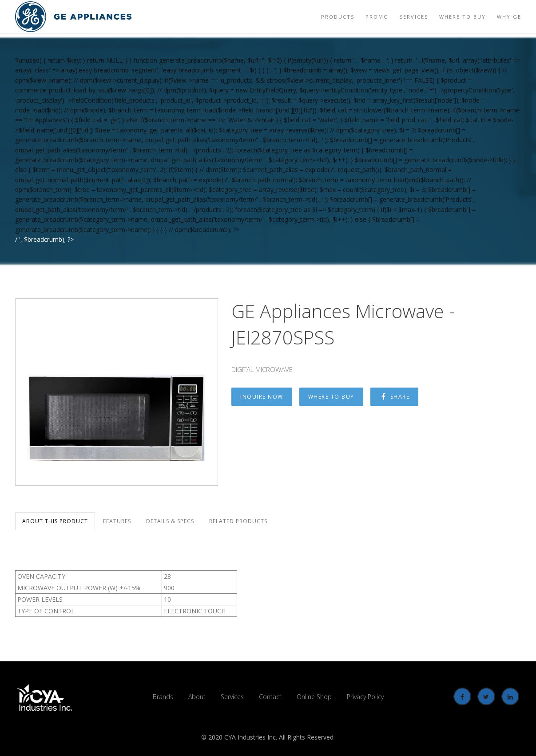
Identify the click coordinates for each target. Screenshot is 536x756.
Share (395, 397)
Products (338, 17)
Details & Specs (170, 521)
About (197, 697)
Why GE (509, 17)
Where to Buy (463, 17)
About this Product (55, 521)
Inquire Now (262, 397)
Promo (377, 17)
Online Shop (314, 697)
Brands (163, 697)
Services (414, 17)
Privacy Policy (365, 697)
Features (117, 521)
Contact (270, 697)
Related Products (238, 521)
